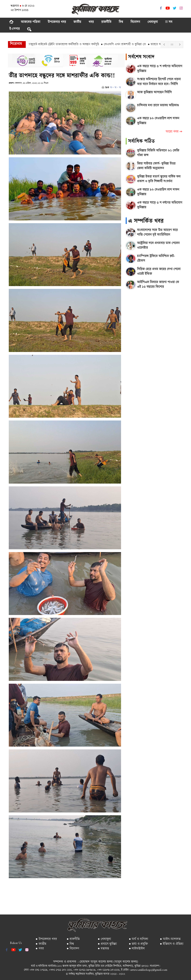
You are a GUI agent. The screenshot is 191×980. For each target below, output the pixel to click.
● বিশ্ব (70, 944)
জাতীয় (77, 22)
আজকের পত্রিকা (31, 22)
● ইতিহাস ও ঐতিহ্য (172, 944)
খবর (91, 22)
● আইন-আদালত (170, 939)
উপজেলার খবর (57, 22)
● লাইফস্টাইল (137, 949)
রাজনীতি (106, 22)
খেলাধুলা (153, 22)
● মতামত (103, 949)
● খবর (40, 949)
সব (169, 22)
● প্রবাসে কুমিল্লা (107, 944)
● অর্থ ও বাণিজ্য (139, 939)
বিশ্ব (121, 22)
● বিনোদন (73, 949)
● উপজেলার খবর (46, 939)
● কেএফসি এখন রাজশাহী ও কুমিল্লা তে (125, 44)
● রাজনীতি (73, 939)
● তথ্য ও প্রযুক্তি (138, 944)
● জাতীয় (41, 944)
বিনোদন (135, 22)
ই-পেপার (15, 29)
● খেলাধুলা (104, 939)
